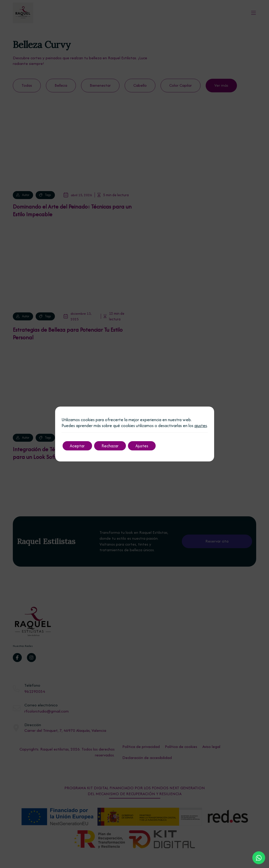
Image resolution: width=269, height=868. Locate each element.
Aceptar (78, 446)
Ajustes (143, 446)
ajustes (201, 426)
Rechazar (111, 446)
